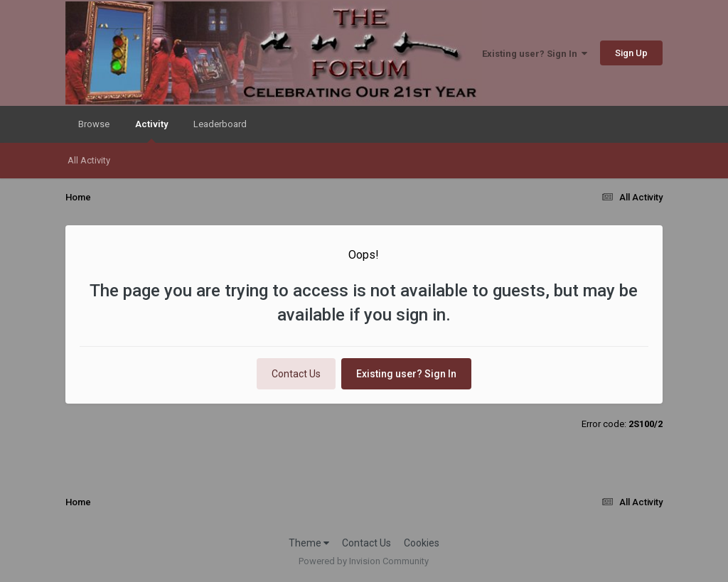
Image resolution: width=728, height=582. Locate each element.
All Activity (89, 160)
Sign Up (631, 53)
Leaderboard (220, 124)
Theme (309, 543)
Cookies (422, 543)
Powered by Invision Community (364, 561)
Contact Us (296, 374)
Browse (94, 124)
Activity (151, 131)
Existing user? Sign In (535, 54)
